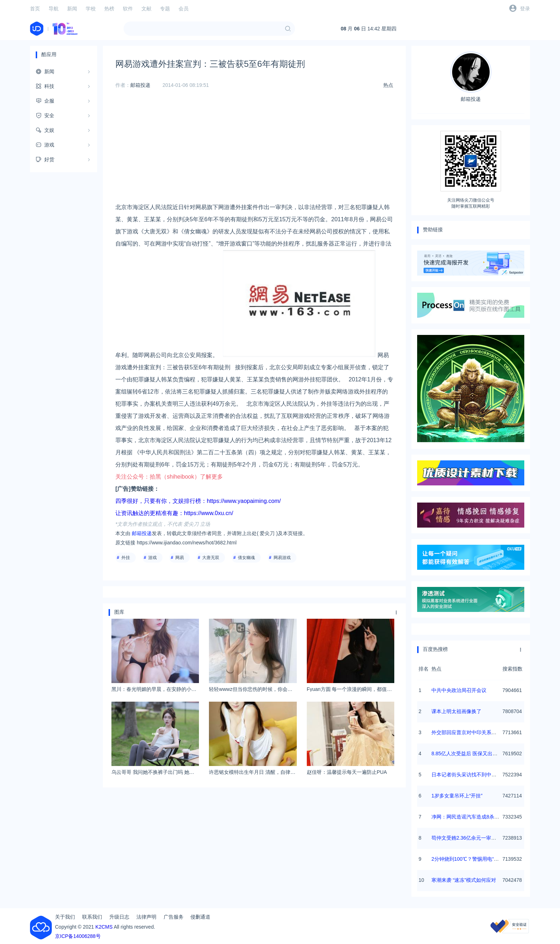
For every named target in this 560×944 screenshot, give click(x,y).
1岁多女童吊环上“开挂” (457, 796)
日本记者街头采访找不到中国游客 (469, 775)
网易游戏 (282, 558)
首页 (35, 9)
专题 (165, 9)
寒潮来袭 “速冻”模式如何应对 (464, 880)
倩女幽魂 (246, 558)
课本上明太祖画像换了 (456, 711)
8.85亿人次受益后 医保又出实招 (467, 753)
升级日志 (119, 917)
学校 (91, 9)
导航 (54, 9)
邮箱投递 (140, 85)
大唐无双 (211, 558)
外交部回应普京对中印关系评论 (466, 732)
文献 (146, 9)
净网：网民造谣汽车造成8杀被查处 (470, 817)
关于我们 (65, 917)
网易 (180, 558)
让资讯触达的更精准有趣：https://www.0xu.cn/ (174, 513)
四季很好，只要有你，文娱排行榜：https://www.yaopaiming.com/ (198, 501)
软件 (128, 9)
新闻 (72, 9)
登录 (525, 9)
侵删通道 (200, 917)
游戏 (152, 558)
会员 (184, 9)
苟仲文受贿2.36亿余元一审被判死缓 (471, 838)
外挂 (126, 558)
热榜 (109, 9)
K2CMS (104, 927)
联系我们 (92, 917)
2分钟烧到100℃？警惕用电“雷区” (468, 859)
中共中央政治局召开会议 (459, 690)
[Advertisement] (254, 151)
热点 (388, 85)
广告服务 (174, 917)
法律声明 (146, 917)
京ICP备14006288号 (78, 936)
